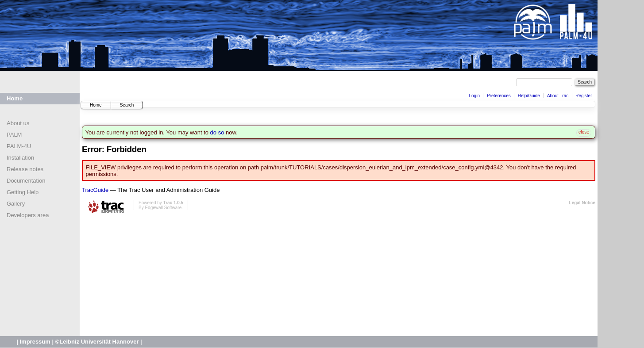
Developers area (28, 215)
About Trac (558, 96)
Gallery (16, 204)
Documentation (26, 181)
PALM (14, 135)
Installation (20, 158)
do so (217, 132)
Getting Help (23, 192)
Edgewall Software (163, 208)
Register (584, 96)
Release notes (25, 169)
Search (127, 105)
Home (15, 98)
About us (18, 123)
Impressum (35, 342)
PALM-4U (19, 146)
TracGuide (95, 190)
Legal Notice (582, 203)
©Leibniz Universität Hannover (97, 342)
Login (474, 96)
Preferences (499, 96)
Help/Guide (529, 96)
